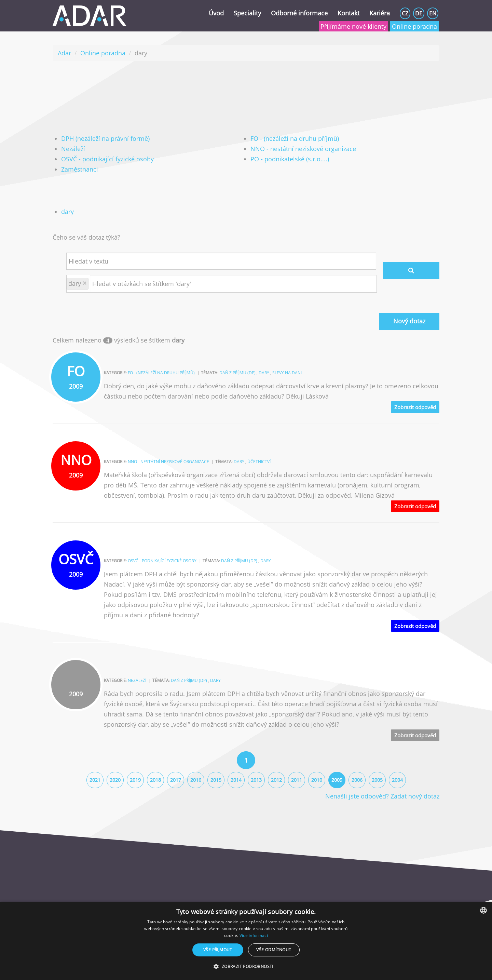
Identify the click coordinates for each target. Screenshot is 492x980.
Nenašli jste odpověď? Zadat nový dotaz (382, 796)
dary (67, 212)
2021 (95, 780)
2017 (176, 780)
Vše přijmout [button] (218, 950)
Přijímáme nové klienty (353, 26)
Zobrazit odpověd (415, 407)
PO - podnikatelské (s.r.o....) (290, 159)
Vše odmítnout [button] (274, 950)
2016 (196, 780)
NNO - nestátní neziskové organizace (303, 149)
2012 (276, 780)
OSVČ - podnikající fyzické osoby (107, 159)
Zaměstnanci (80, 169)
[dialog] (246, 941)
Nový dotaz (409, 321)
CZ (405, 13)
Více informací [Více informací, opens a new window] (254, 935)
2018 (155, 780)
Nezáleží (73, 149)
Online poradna (414, 26)
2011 (297, 780)
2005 (377, 780)
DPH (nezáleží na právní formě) (105, 138)
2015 (216, 780)
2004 (397, 780)
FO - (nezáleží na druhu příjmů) (295, 138)
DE (419, 13)
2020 (115, 780)
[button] (246, 967)
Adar (64, 53)
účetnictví (259, 462)
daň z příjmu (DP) (237, 373)
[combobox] (483, 910)
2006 (357, 780)
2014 (236, 780)
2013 (256, 780)
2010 (317, 780)
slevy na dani (287, 373)
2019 (135, 780)
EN (433, 13)
